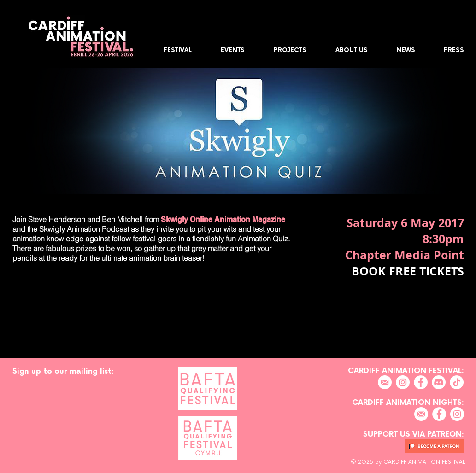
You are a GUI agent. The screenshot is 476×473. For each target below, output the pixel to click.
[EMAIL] (385, 382)
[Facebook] (421, 382)
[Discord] (439, 382)
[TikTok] (457, 382)
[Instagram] (403, 382)
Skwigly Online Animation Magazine (222, 219)
